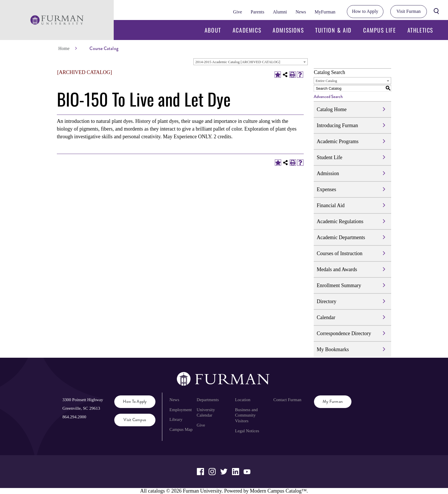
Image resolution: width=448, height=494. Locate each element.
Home (64, 48)
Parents (257, 12)
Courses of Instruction (339, 253)
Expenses (326, 189)
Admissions (288, 30)
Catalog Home (331, 109)
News (301, 12)
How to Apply (365, 11)
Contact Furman (287, 400)
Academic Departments (341, 237)
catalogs (156, 491)
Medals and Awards (337, 269)
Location (243, 400)
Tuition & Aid (333, 30)
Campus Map (181, 429)
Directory (326, 301)
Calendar (326, 317)
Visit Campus (135, 420)
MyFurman (325, 12)
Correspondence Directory (344, 333)
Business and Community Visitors (247, 415)
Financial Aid (331, 205)
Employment (181, 410)
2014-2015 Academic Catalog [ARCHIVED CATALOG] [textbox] (238, 62)
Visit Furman (408, 11)
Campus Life (380, 30)
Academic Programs (337, 141)
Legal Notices (247, 431)
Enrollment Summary (339, 285)
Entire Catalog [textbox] (326, 81)
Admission (328, 173)
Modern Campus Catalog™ (278, 491)
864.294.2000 (74, 417)
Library (176, 419)
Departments (208, 400)
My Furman (333, 401)
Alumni (280, 12)
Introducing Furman (337, 125)
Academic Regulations (340, 221)
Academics (247, 30)
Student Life (329, 157)
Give (238, 12)
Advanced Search (328, 97)
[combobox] (251, 62)
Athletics (420, 30)
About (213, 30)
